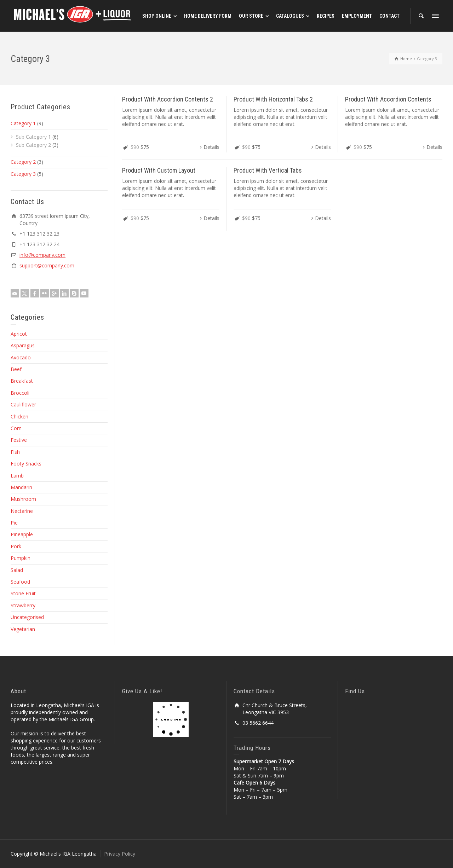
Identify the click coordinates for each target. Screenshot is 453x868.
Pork (16, 546)
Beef (16, 369)
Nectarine (22, 511)
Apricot (19, 334)
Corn (16, 428)
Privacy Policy (120, 854)
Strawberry (23, 605)
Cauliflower (23, 404)
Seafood (20, 582)
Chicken (19, 416)
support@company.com (47, 265)
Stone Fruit (23, 593)
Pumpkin (21, 558)
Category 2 (23, 162)
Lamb (17, 476)
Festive (19, 440)
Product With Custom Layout (159, 170)
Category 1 (23, 123)
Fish (15, 452)
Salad (17, 570)
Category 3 (23, 174)
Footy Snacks (26, 464)
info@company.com (42, 255)
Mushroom (23, 499)
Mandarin (21, 487)
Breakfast (22, 381)
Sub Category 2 (33, 145)
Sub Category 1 (33, 137)
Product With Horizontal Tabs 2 (273, 99)
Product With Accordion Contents (388, 99)
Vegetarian (23, 629)
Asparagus (23, 345)
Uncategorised (27, 617)
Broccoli (20, 393)
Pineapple (22, 534)
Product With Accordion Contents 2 (168, 99)
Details (211, 147)
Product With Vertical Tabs (268, 170)
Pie (14, 523)
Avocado (21, 357)
